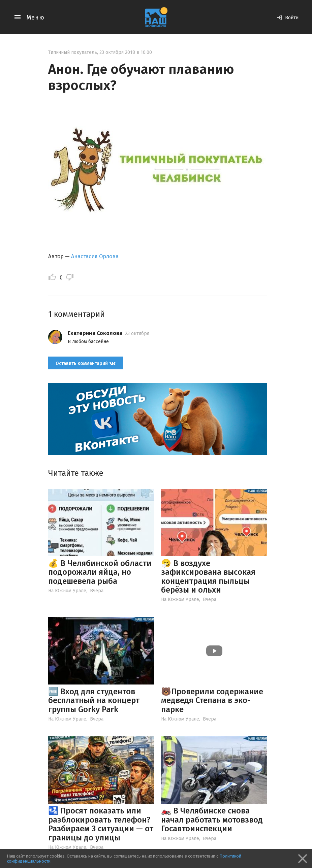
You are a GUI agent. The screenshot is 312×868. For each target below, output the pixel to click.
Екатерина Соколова (95, 333)
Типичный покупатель (73, 52)
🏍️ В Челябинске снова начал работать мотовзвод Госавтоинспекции (212, 820)
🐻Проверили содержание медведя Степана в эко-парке (212, 700)
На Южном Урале (67, 591)
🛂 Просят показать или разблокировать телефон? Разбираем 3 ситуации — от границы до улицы (101, 824)
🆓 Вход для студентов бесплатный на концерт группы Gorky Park (94, 700)
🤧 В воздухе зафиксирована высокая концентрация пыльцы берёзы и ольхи (208, 577)
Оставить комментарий (86, 363)
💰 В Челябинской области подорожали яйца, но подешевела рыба (100, 572)
